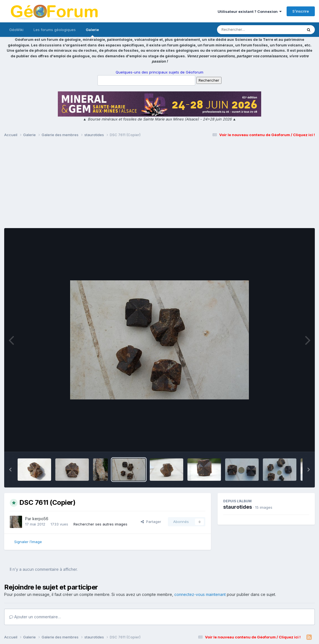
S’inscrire (301, 11)
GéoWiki (16, 30)
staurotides (238, 507)
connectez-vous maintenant (200, 594)
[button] (10, 470)
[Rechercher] (244, 30)
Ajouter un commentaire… (35, 617)
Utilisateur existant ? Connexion (250, 11)
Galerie (92, 32)
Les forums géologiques (55, 30)
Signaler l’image (28, 542)
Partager (151, 522)
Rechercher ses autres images (100, 524)
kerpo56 (40, 519)
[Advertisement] (159, 185)
